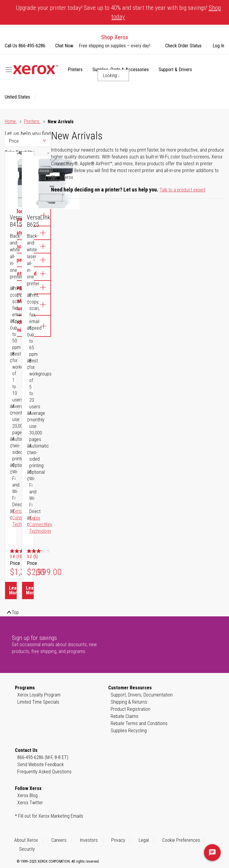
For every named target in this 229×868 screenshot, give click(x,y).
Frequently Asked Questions (44, 772)
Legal (144, 840)
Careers (59, 840)
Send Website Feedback (41, 765)
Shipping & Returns (129, 702)
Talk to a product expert (182, 190)
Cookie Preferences (181, 840)
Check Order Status (183, 46)
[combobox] (113, 75)
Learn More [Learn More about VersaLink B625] (30, 590)
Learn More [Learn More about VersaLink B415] (13, 590)
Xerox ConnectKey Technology (41, 525)
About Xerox (26, 840)
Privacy (118, 840)
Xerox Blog (27, 795)
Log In (218, 46)
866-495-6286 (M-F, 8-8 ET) (43, 757)
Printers (32, 121)
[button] (20, 97)
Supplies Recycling (129, 731)
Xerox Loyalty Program (39, 695)
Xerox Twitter (30, 803)
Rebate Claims (124, 716)
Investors (89, 840)
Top (15, 612)
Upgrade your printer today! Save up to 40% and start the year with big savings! (118, 12)
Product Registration (130, 709)
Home (11, 121)
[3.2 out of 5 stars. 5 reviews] (44, 554)
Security (27, 849)
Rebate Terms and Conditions (139, 723)
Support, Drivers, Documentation (142, 695)
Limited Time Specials (38, 702)
